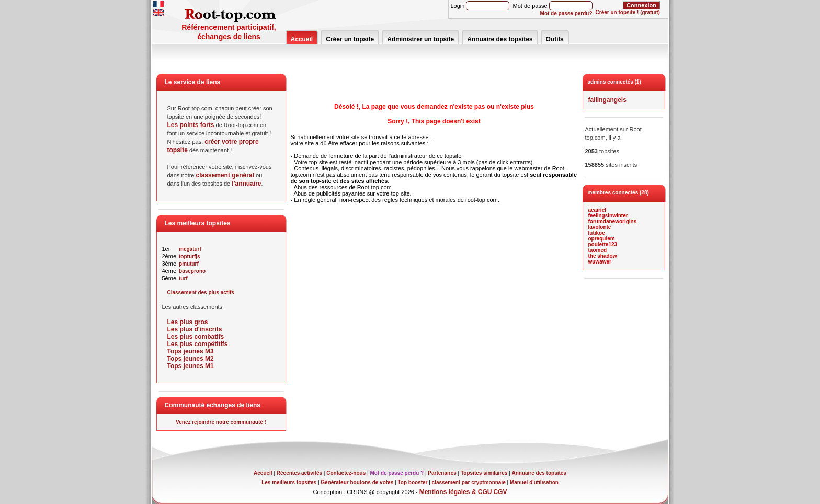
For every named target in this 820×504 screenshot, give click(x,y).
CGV (500, 492)
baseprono (192, 271)
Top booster (412, 482)
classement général (225, 175)
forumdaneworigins (613, 221)
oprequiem (602, 239)
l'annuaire (246, 184)
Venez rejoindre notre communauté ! (221, 422)
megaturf (190, 249)
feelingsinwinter (608, 216)
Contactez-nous (346, 473)
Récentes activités (299, 473)
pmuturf (189, 264)
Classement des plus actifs (201, 293)
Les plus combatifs (196, 337)
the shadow (603, 256)
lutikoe (597, 233)
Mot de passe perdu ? (397, 473)
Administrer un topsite (420, 39)
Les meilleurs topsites (289, 482)
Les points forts (191, 125)
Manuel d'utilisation (534, 482)
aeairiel (597, 210)
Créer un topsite (350, 39)
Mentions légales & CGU (456, 492)
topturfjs (190, 256)
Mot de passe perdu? (566, 13)
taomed (598, 250)
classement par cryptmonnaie (469, 482)
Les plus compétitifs (198, 344)
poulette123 (603, 244)
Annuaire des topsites (500, 39)
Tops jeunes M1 (191, 366)
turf (183, 278)
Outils (555, 39)
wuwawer (600, 262)
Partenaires (442, 473)
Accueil (302, 39)
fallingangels (607, 100)
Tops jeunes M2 (191, 359)
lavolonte (600, 227)
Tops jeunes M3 (191, 351)
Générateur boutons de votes (357, 482)
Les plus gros (188, 322)
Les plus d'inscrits (195, 329)
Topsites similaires (484, 473)
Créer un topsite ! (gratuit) (628, 12)
